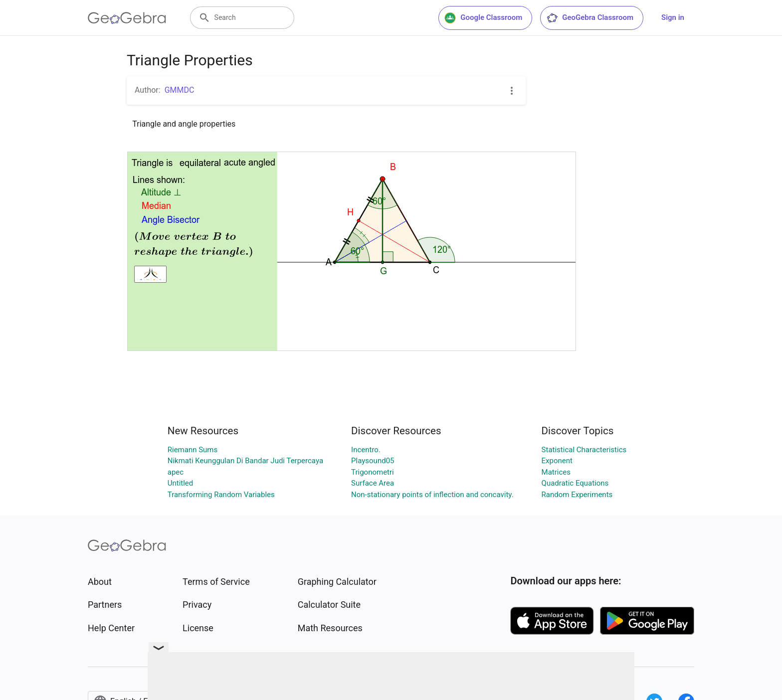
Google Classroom (483, 18)
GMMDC (180, 90)
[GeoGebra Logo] (127, 18)
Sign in (673, 17)
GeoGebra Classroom (590, 18)
